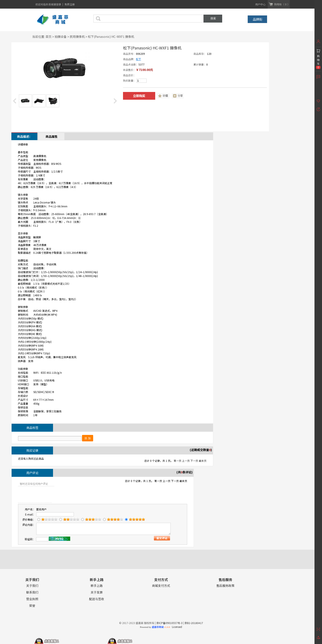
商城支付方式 (161, 586)
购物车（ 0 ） (282, 4)
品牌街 (257, 19)
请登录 (58, 4)
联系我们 (32, 592)
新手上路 (97, 586)
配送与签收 (97, 599)
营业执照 (32, 599)
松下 (138, 59)
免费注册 (70, 4)
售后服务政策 (225, 586)
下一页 (194, 461)
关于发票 (97, 592)
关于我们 (32, 586)
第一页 (178, 461)
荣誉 (32, 606)
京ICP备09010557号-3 (169, 623)
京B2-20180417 (194, 623)
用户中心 (260, 4)
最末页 (203, 461)
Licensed (176, 627)
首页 (49, 37)
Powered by (155, 627)
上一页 (186, 461)
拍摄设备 (61, 37)
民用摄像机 (77, 37)
